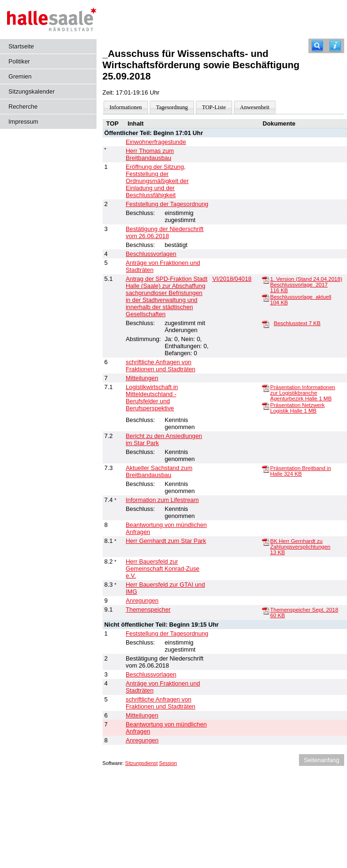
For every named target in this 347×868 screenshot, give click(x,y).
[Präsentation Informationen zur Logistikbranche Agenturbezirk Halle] (266, 388)
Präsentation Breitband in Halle (301, 471)
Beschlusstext (297, 323)
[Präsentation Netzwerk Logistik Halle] (266, 406)
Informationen (126, 107)
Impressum (23, 122)
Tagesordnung (172, 107)
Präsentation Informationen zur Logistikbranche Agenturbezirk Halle (303, 393)
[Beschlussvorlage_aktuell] (266, 297)
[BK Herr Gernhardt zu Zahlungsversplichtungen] (266, 542)
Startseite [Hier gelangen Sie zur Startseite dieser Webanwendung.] (21, 46)
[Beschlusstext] (266, 324)
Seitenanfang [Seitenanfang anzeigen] (321, 760)
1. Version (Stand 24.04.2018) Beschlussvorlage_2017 (306, 285)
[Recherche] (317, 46)
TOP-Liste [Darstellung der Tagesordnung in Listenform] (214, 107)
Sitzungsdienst (141, 763)
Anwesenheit (255, 107)
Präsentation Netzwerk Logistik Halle (298, 408)
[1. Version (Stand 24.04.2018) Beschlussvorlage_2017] (266, 279)
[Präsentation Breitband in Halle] (266, 469)
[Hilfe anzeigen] (335, 46)
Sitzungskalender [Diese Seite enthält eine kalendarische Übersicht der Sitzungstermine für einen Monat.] (32, 92)
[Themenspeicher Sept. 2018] (266, 610)
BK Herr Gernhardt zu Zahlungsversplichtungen (300, 547)
